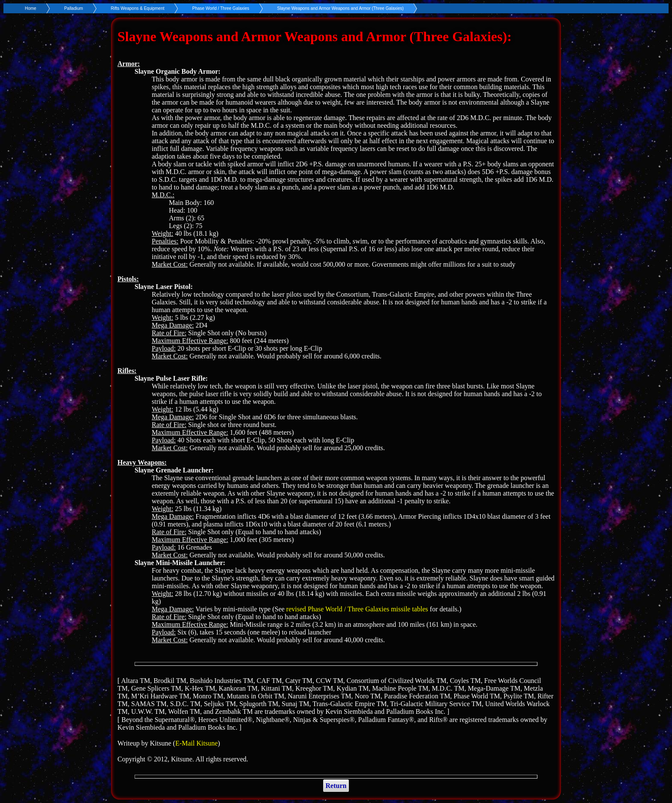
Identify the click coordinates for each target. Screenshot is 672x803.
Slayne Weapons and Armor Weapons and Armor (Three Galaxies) (340, 8)
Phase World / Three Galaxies (221, 8)
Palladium (74, 8)
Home (31, 8)
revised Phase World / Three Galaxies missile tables (357, 609)
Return (336, 786)
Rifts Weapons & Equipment (138, 8)
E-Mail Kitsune (196, 743)
